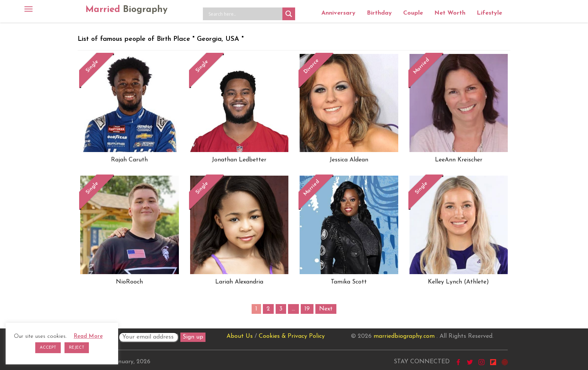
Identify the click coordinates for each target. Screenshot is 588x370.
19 (307, 309)
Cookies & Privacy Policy (292, 336)
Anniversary (338, 13)
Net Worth (450, 13)
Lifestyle (489, 13)
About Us (240, 336)
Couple (413, 13)
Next (326, 309)
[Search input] (244, 14)
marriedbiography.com (404, 336)
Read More (88, 336)
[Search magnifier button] (289, 14)
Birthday (379, 13)
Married (127, 10)
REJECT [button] (77, 348)
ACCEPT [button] (48, 348)
